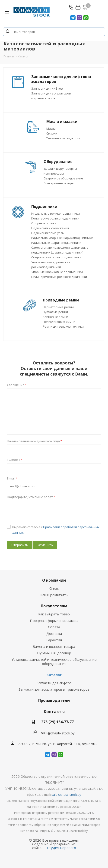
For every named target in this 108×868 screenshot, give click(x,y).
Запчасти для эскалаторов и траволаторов (54, 689)
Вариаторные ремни (58, 307)
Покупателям (54, 606)
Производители (54, 700)
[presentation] (42, 510)
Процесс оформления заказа (54, 620)
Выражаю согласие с (56, 530)
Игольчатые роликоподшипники (56, 213)
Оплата (54, 627)
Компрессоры (54, 173)
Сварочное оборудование (63, 178)
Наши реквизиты (54, 595)
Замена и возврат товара (54, 646)
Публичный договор (54, 653)
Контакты (54, 712)
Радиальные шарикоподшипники (56, 243)
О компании (54, 580)
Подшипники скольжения (50, 228)
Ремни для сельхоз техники (63, 326)
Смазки (52, 133)
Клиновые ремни (56, 317)
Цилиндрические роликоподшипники (59, 277)
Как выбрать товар (54, 614)
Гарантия (54, 640)
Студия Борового (62, 848)
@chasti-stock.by (61, 733)
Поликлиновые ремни (59, 322)
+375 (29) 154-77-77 (56, 722)
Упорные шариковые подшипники (57, 272)
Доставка (54, 633)
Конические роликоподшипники (55, 218)
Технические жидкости (63, 138)
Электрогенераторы (59, 183)
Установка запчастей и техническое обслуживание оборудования (54, 661)
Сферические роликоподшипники (56, 257)
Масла (51, 128)
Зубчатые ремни (55, 312)
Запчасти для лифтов (47, 88)
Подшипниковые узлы (48, 233)
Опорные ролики (44, 223)
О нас (54, 588)
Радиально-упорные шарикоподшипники (62, 238)
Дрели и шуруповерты (60, 169)
